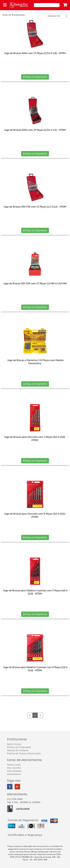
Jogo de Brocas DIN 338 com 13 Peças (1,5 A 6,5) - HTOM (35, 207)
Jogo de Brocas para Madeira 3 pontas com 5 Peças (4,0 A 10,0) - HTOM (35, 592)
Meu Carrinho (14, 768)
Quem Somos (14, 744)
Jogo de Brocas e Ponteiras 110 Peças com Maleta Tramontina (35, 362)
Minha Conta (14, 765)
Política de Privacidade (19, 747)
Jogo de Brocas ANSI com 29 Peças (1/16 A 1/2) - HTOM (35, 130)
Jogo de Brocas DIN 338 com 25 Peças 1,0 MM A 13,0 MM (35, 283)
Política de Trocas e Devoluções (24, 753)
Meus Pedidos (14, 771)
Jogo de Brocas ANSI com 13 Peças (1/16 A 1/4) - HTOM (35, 53)
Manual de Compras (18, 750)
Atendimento (14, 774)
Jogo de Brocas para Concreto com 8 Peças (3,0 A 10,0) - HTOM (35, 515)
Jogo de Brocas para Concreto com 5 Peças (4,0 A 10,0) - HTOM (35, 439)
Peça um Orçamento (35, 77)
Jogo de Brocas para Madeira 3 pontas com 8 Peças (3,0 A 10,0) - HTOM (35, 669)
